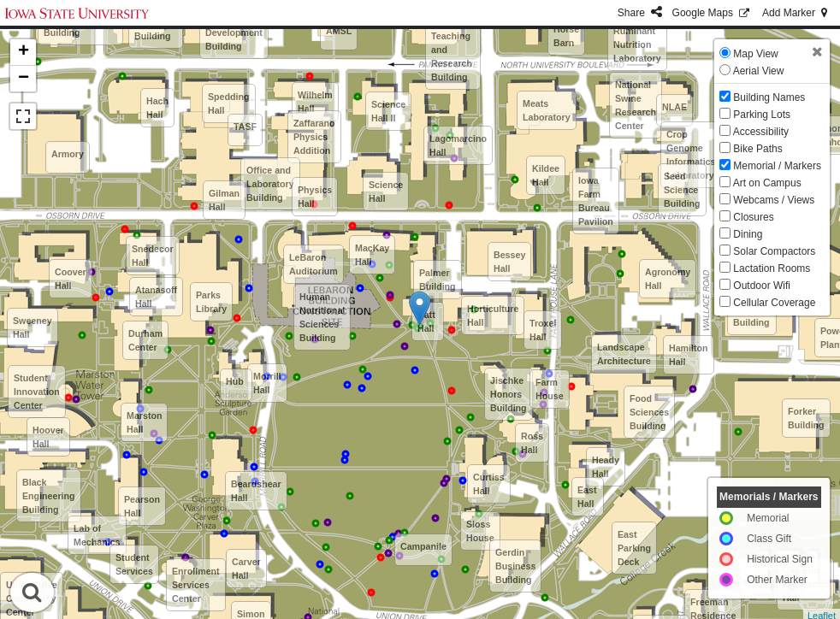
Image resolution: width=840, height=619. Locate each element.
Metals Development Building (234, 32)
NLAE (674, 107)
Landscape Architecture (624, 354)
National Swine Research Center (636, 105)
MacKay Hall (372, 255)
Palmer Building (438, 280)
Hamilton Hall (689, 355)
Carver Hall (246, 569)
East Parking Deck (634, 548)
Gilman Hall (224, 200)
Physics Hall (315, 197)
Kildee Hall (546, 175)
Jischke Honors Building (509, 394)
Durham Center (145, 340)
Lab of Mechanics (97, 535)
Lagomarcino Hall (458, 145)
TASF (245, 127)
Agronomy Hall (668, 279)
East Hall (587, 497)
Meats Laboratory (547, 110)
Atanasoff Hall (156, 297)
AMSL (339, 31)
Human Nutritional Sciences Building (322, 317)
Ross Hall (532, 443)
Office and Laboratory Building (270, 184)
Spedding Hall (229, 103)
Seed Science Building (682, 190)
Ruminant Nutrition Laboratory (637, 44)
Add (796, 13)
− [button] (24, 79)
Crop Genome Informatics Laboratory (691, 155)
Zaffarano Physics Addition (314, 137)
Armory (68, 154)
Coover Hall (71, 279)
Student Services (134, 564)
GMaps (712, 13)
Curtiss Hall (489, 484)
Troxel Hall (543, 330)
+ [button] (24, 52)
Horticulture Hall (493, 315)
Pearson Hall (142, 506)
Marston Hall (144, 422)
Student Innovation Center (37, 392)
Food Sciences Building (649, 412)
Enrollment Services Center (196, 585)
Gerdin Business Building (515, 566)
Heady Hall (606, 467)
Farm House (550, 389)
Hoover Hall (48, 437)
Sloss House (480, 531)
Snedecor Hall (153, 256)
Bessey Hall (509, 262)
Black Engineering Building (49, 496)
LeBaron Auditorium (314, 264)
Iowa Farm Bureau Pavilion (596, 201)
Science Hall (386, 192)
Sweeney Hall (33, 327)
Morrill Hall (267, 383)
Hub (235, 381)
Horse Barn (566, 36)
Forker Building (806, 418)
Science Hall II (388, 111)
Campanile (423, 546)
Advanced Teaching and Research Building (453, 50)
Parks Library (211, 302)
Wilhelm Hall (315, 102)
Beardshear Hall (256, 491)
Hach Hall (157, 108)
